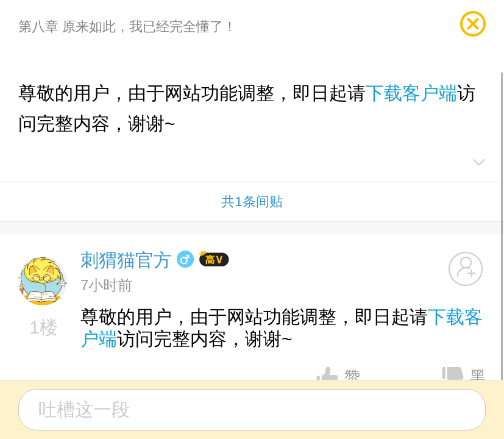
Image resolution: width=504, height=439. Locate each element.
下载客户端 (411, 93)
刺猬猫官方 (126, 260)
